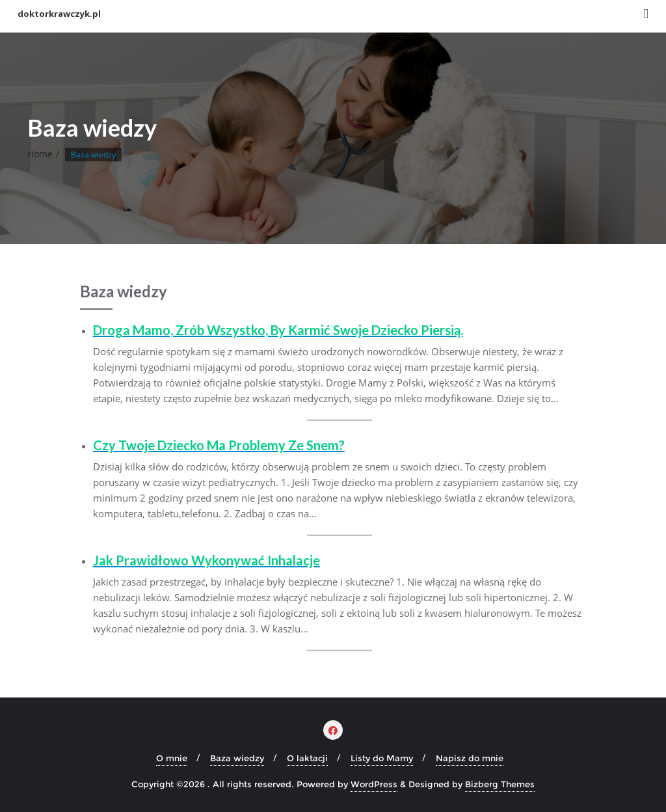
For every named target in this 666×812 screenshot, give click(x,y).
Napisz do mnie (470, 758)
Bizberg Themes (500, 784)
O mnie (172, 758)
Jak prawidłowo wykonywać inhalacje (206, 560)
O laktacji (307, 758)
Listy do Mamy (382, 758)
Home (40, 154)
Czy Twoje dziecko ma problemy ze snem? (219, 445)
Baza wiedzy (237, 758)
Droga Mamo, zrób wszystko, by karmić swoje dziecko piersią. (278, 330)
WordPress (374, 784)
